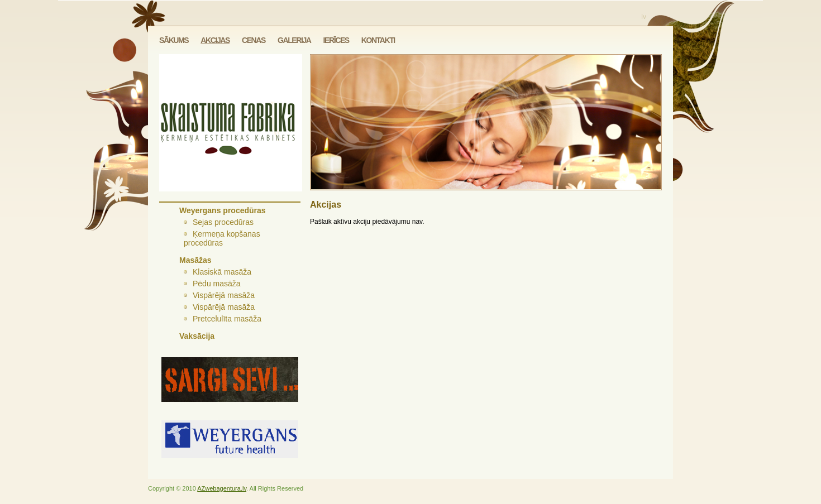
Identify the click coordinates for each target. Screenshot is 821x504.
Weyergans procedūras (223, 210)
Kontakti (378, 40)
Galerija (294, 40)
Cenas (254, 40)
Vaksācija (197, 336)
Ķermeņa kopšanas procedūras (222, 238)
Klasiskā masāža (222, 272)
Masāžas (195, 260)
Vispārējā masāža (224, 295)
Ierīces (336, 40)
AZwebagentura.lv (222, 488)
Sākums (174, 40)
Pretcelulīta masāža (227, 319)
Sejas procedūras (223, 222)
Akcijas (215, 40)
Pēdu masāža (217, 284)
